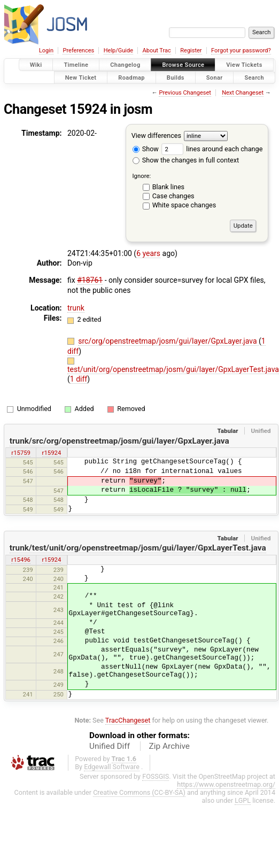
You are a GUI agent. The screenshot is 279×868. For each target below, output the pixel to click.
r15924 (52, 453)
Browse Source (183, 65)
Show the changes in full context (186, 160)
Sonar (215, 77)
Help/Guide (118, 51)
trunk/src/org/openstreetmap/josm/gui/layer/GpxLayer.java (119, 441)
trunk (76, 308)
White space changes (184, 205)
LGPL (243, 800)
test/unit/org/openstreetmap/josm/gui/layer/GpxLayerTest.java (173, 369)
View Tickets (244, 65)
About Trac (157, 51)
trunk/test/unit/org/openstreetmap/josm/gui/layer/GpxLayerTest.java (138, 548)
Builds (176, 77)
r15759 (21, 453)
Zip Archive (169, 746)
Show (146, 149)
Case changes (173, 196)
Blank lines (168, 187)
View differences (156, 135)
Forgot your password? (241, 51)
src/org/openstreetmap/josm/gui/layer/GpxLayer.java (168, 341)
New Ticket (81, 77)
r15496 (21, 560)
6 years (148, 253)
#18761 (90, 280)
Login (46, 51)
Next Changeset (243, 93)
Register (191, 51)
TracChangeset (128, 720)
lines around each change (212, 149)
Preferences (78, 51)
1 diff (79, 379)
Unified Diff (110, 746)
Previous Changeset (185, 93)
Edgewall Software (112, 767)
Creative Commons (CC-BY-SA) (139, 792)
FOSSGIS (156, 776)
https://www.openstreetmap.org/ (226, 784)
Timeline (76, 65)
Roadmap (131, 77)
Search (254, 77)
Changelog (125, 65)
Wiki (36, 65)
